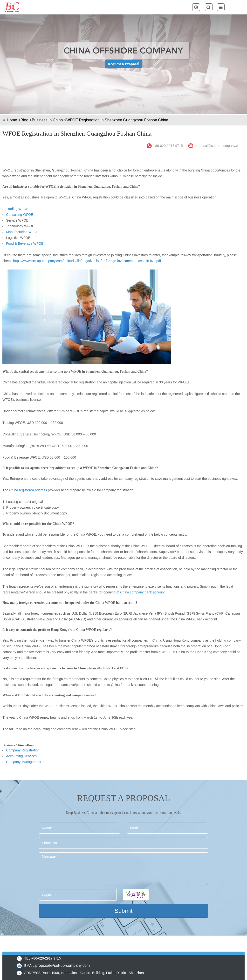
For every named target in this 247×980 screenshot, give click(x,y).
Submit (124, 911)
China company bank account (142, 592)
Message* (123, 869)
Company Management (24, 762)
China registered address (28, 490)
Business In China (47, 120)
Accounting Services (21, 756)
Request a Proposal (123, 64)
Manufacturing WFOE (22, 232)
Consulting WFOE (20, 215)
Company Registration (23, 750)
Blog (24, 120)
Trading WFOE (17, 209)
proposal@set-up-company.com (219, 146)
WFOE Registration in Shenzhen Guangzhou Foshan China (117, 120)
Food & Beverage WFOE (25, 243)
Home (12, 120)
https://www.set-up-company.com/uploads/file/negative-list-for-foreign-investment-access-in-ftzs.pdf (87, 261)
